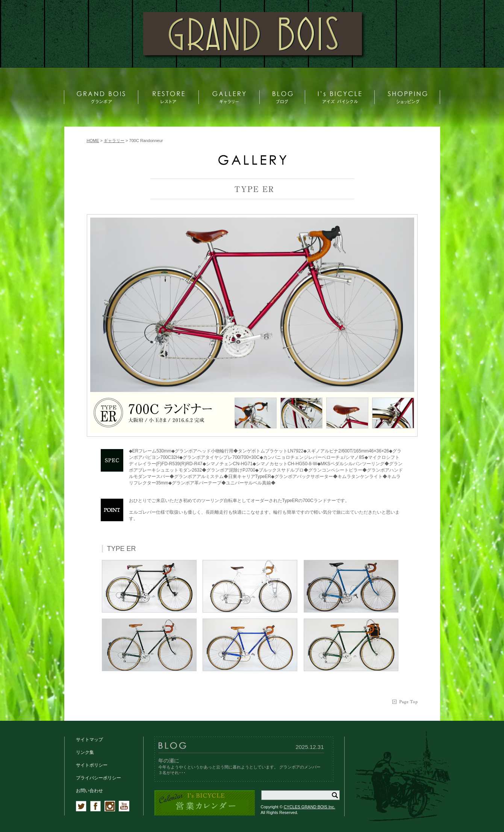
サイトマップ (89, 740)
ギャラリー (114, 141)
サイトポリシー (92, 765)
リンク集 (85, 752)
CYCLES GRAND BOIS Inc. (310, 807)
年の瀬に (169, 761)
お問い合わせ (89, 791)
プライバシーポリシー (98, 778)
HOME (93, 141)
